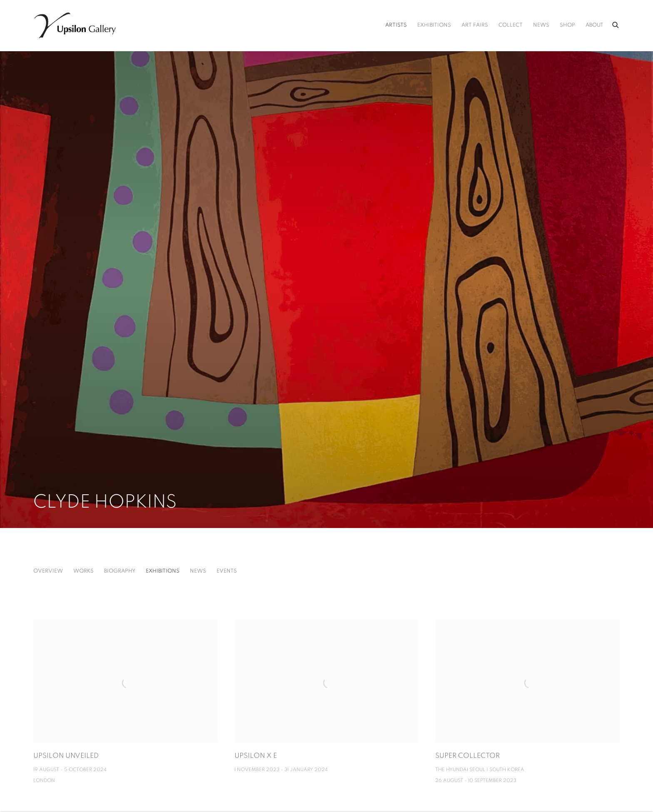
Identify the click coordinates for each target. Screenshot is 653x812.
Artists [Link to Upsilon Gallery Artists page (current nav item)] (396, 25)
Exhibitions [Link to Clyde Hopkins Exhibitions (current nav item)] (163, 571)
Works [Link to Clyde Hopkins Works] (83, 571)
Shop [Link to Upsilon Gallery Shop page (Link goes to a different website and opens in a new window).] (567, 25)
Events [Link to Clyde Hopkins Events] (227, 571)
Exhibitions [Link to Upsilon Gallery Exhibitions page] (434, 25)
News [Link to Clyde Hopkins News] (198, 571)
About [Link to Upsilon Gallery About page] (594, 25)
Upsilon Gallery (75, 25)
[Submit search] (616, 24)
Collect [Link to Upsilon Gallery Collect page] (511, 25)
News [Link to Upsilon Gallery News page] (541, 25)
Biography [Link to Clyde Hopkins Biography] (120, 571)
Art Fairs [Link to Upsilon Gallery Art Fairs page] (475, 25)
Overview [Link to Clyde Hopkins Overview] (48, 571)
